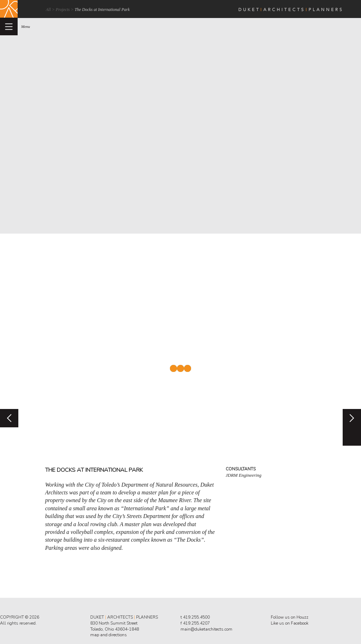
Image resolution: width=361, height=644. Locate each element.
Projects (63, 10)
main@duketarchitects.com (206, 629)
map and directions (109, 635)
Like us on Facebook (290, 623)
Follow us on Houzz (290, 617)
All (48, 10)
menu (26, 26)
